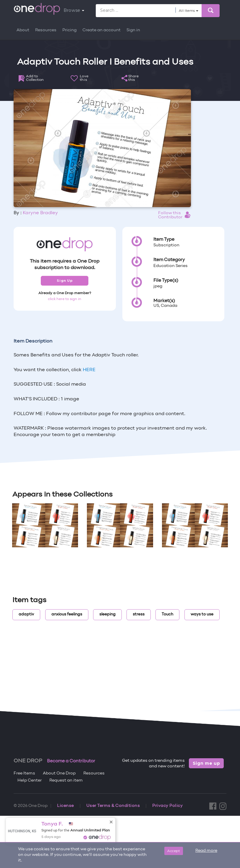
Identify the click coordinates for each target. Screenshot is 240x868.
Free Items (24, 773)
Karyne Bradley (40, 213)
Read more (206, 851)
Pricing (69, 30)
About (23, 30)
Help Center (30, 781)
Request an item (66, 781)
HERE (89, 370)
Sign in (133, 30)
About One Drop (59, 773)
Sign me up (206, 763)
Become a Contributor (71, 761)
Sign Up (65, 281)
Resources (46, 30)
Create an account (102, 30)
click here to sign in (65, 299)
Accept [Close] (174, 851)
